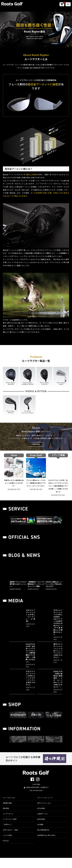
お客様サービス (43, 824)
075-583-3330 (38, 801)
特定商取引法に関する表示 (46, 845)
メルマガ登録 (7, 845)
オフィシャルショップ (45, 808)
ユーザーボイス (8, 824)
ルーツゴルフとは (9, 808)
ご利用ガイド (7, 835)
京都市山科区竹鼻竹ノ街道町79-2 (37, 798)
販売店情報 (41, 829)
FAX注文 (6, 851)
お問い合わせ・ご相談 (10, 840)
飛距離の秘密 (7, 813)
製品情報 (6, 819)
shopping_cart (62, 4)
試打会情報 (41, 819)
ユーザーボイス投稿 (10, 829)
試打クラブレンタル (44, 813)
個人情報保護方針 (43, 840)
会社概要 (40, 835)
